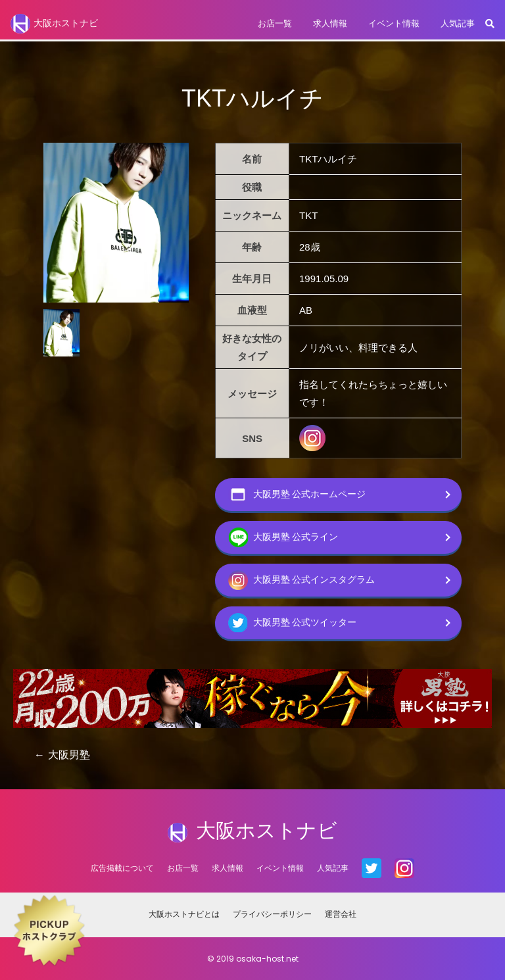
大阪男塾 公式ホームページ (297, 495)
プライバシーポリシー (272, 914)
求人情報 (330, 23)
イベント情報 (394, 23)
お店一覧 (275, 23)
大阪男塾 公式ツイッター (293, 623)
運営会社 (341, 914)
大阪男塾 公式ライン (283, 537)
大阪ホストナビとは (184, 914)
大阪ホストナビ (54, 24)
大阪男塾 (69, 755)
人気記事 (458, 23)
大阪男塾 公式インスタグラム (302, 580)
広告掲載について (122, 868)
